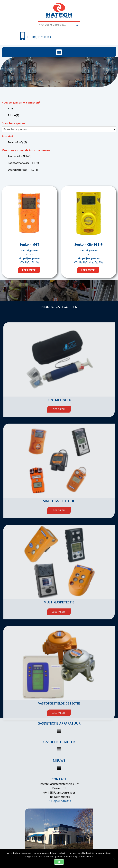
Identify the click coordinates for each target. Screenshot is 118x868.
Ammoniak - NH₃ (20, 156)
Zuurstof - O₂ (17, 142)
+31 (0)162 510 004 (59, 801)
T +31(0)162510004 (39, 37)
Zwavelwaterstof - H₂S (23, 170)
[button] (59, 52)
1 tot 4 (13, 115)
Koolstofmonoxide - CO (23, 163)
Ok (59, 862)
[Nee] (114, 858)
